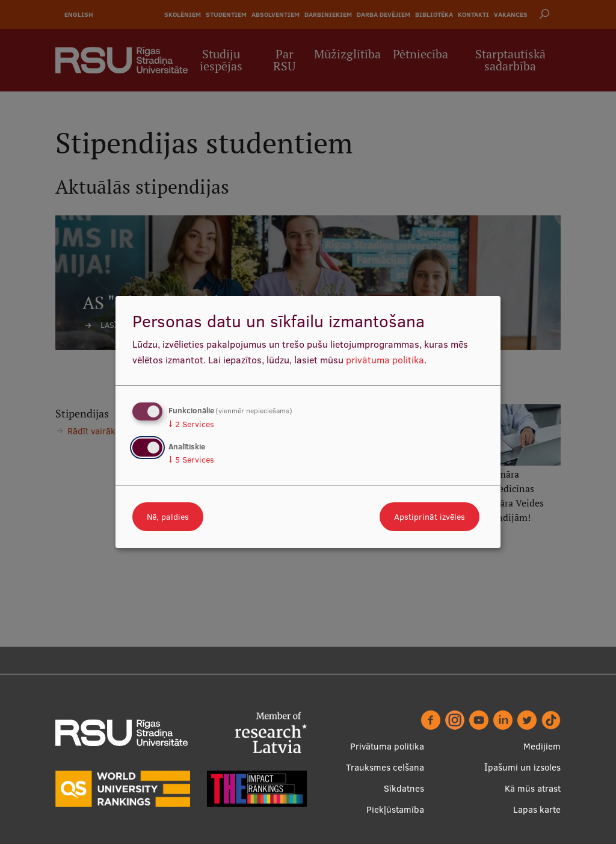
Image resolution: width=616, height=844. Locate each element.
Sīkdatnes (404, 788)
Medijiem (542, 746)
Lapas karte (537, 809)
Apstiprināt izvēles (430, 517)
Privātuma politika (387, 746)
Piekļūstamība (395, 809)
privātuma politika (385, 360)
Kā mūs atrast (533, 788)
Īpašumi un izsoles (522, 767)
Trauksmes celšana (385, 767)
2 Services (191, 424)
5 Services (191, 460)
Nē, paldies (168, 517)
